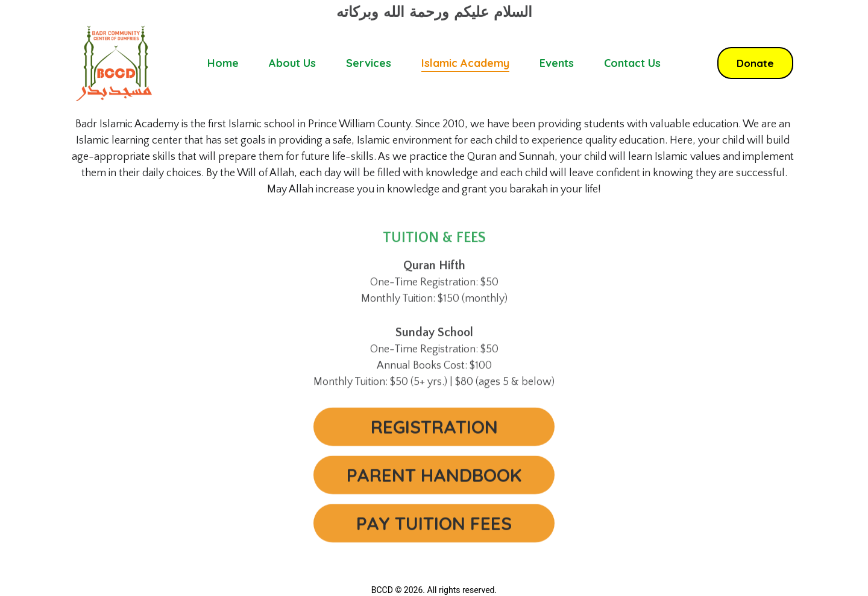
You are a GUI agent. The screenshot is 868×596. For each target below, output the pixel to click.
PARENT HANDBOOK (434, 480)
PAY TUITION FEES (434, 528)
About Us (292, 63)
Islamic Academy (465, 63)
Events (557, 63)
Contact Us (632, 63)
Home (223, 63)
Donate (755, 63)
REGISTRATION (434, 431)
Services (369, 63)
